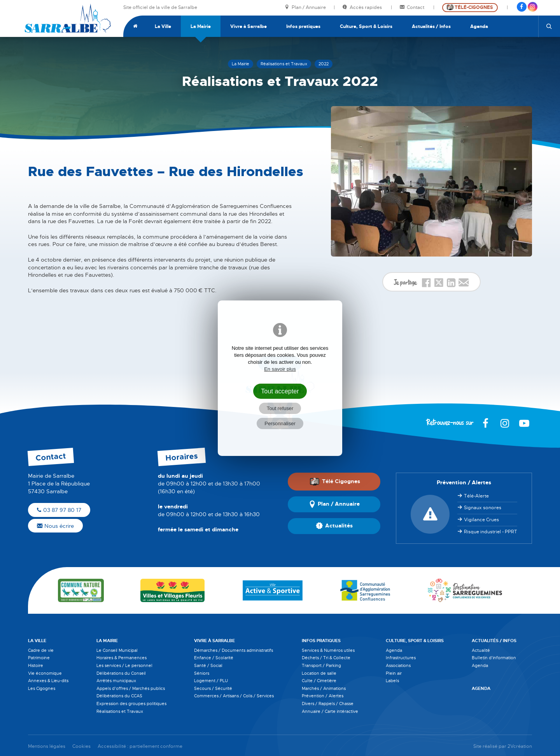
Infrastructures (401, 658)
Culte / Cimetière (319, 681)
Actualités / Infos (431, 26)
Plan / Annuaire (305, 8)
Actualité (481, 650)
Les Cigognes (42, 688)
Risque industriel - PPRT (491, 532)
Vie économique (45, 673)
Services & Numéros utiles (328, 650)
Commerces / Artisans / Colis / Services (234, 696)
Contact (413, 8)
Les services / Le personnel (124, 665)
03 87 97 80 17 (59, 510)
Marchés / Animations (324, 688)
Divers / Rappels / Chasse (328, 704)
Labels (392, 681)
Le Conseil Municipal (117, 650)
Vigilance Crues (481, 520)
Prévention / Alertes (323, 696)
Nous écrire (55, 526)
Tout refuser (280, 408)
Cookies (81, 746)
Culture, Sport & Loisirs (366, 26)
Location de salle (319, 673)
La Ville (163, 26)
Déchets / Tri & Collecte (326, 658)
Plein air (394, 673)
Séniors (202, 673)
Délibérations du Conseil (121, 673)
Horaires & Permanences (122, 658)
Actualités (334, 526)
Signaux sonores (483, 508)
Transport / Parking (321, 665)
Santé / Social (208, 665)
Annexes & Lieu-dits (48, 681)
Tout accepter (280, 391)
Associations (398, 665)
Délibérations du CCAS (119, 696)
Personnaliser (280, 423)
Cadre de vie (41, 650)
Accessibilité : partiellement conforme (140, 746)
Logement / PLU (211, 681)
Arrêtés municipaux (116, 681)
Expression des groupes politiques (131, 704)
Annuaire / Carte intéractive (330, 711)
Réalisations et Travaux (120, 711)
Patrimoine (39, 658)
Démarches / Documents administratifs (234, 650)
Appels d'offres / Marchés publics (131, 688)
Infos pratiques (303, 26)
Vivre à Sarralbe (248, 26)
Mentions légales (47, 746)
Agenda (479, 26)
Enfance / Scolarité (214, 658)
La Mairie (201, 26)
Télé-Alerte (476, 496)
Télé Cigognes (335, 482)
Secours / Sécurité (213, 688)
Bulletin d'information (494, 658)
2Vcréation (520, 746)
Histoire (36, 665)
